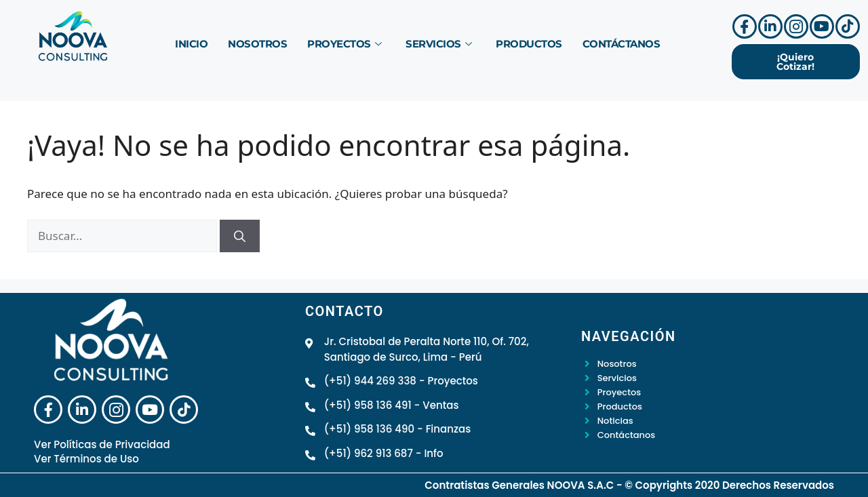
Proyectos (344, 43)
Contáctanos (622, 43)
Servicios (438, 43)
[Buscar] (240, 236)
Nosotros (257, 43)
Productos (529, 43)
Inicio (191, 43)
